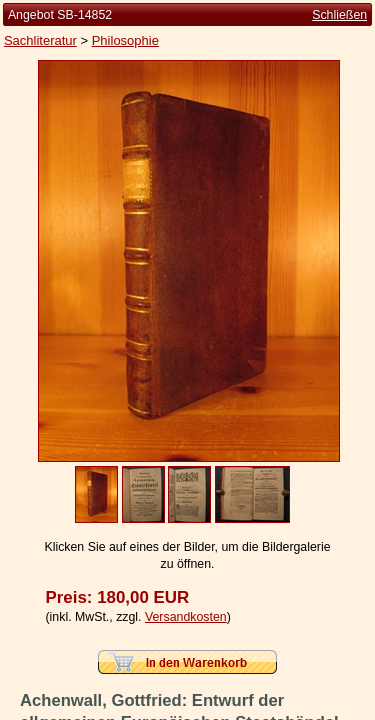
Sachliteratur (40, 40)
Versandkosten (186, 617)
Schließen (339, 15)
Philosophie (125, 40)
